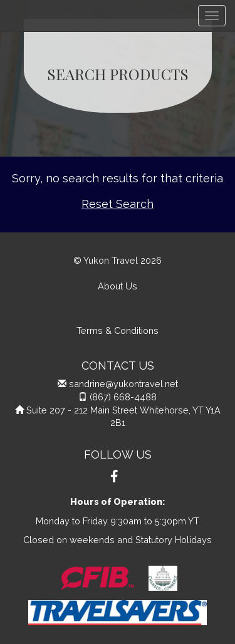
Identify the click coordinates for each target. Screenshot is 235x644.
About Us (118, 286)
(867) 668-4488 (123, 397)
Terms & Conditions (118, 330)
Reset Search (118, 204)
